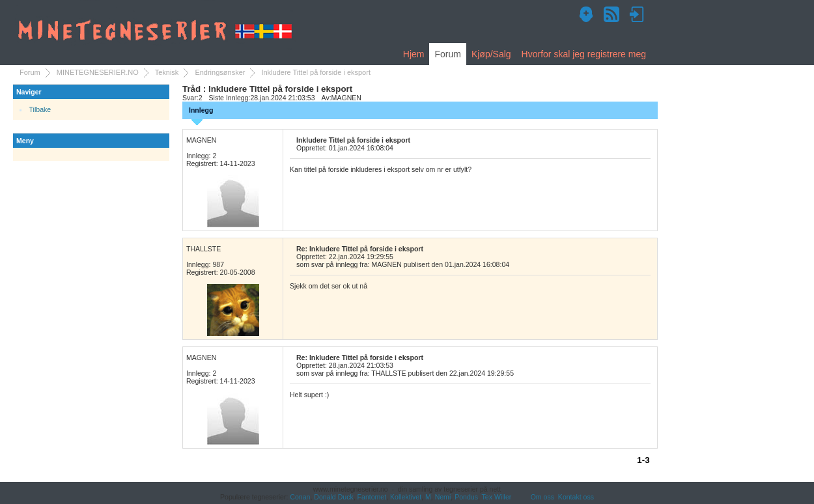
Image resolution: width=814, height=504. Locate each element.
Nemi (443, 497)
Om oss (542, 497)
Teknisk (167, 72)
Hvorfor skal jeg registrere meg (584, 54)
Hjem (414, 54)
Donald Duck (333, 497)
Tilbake (40, 109)
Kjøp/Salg (491, 54)
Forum (447, 54)
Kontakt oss (576, 497)
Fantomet (372, 497)
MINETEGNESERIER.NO (98, 72)
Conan (300, 497)
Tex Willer (497, 497)
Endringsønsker (220, 72)
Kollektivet (406, 497)
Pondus (466, 497)
